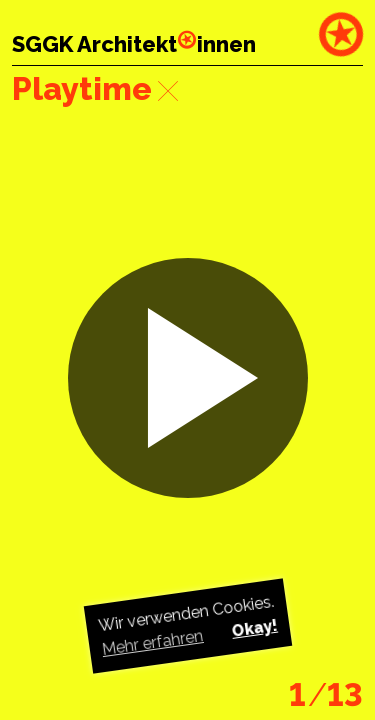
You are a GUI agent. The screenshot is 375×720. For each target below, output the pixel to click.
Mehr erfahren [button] (152, 642)
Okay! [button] (254, 628)
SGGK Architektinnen (134, 44)
